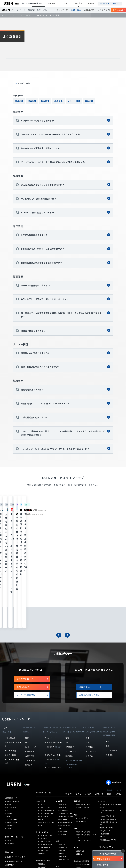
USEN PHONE (63, 785)
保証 (75, 730)
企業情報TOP (11, 713)
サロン (78, 709)
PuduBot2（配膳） (44, 802)
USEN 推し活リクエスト (108, 755)
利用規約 (29, 680)
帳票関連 (59, 101)
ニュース (71, 3)
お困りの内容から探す (89, 610)
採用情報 (8, 744)
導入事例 (81, 3)
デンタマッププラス (106, 765)
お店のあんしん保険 (83, 747)
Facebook (114, 697)
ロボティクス (40, 796)
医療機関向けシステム (107, 777)
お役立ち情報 (10, 670)
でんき (76, 763)
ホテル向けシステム (106, 793)
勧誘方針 (73, 857)
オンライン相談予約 (26, 610)
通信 (58, 756)
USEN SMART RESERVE (46, 822)
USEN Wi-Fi (62, 772)
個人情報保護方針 (21, 857)
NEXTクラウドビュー (66, 799)
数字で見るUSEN (11, 735)
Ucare (78, 795)
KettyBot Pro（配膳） (46, 799)
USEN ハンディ (51, 653)
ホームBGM (62, 749)
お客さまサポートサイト (90, 602)
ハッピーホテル (105, 799)
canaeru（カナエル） (84, 723)
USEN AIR (62, 765)
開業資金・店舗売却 (83, 780)
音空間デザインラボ (106, 743)
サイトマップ (30, 861)
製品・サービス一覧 (14, 752)
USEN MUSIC (63, 720)
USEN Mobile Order (54, 657)
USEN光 (61, 768)
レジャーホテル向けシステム (110, 796)
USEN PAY (41, 779)
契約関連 (89, 101)
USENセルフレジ (44, 723)
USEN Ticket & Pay (53, 683)
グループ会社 (10, 741)
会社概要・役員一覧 (12, 716)
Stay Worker (81, 798)
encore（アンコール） (108, 731)
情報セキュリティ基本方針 (86, 857)
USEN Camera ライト (66, 802)
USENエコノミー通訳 (83, 807)
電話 (58, 782)
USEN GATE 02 (63, 774)
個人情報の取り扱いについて (38, 857)
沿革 (7, 726)
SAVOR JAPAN (43, 828)
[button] (59, 550)
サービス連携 (10, 666)
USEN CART (80, 783)
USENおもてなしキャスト (85, 810)
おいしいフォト (105, 746)
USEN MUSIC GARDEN (108, 734)
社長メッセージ (10, 722)
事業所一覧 (9, 729)
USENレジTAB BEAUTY (46, 726)
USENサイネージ (64, 811)
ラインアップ (66, 10)
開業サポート (79, 716)
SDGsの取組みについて (55, 861)
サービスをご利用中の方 (13, 676)
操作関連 (45, 101)
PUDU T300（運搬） (45, 808)
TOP (5, 643)
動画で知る (30, 666)
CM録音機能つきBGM (66, 731)
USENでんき (80, 766)
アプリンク (42, 831)
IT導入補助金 (10, 653)
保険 (75, 743)
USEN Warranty (82, 736)
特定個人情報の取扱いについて (59, 857)
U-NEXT (102, 752)
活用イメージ (31, 662)
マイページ (13, 778)
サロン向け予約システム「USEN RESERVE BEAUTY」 (46, 836)
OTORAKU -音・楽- (65, 728)
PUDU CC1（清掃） (45, 811)
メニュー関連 (74, 101)
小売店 (88, 709)
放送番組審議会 (41, 861)
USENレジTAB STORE (45, 729)
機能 (27, 657)
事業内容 (8, 720)
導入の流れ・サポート (13, 659)
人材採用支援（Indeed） (85, 819)
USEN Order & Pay (45, 763)
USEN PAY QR (43, 789)
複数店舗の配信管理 (65, 737)
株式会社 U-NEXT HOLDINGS (17, 808)
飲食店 (69, 709)
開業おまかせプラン (83, 720)
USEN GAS (80, 769)
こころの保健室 (81, 801)
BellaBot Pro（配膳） (46, 805)
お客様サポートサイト (15, 772)
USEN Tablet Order (54, 670)
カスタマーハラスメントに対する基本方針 (78, 861)
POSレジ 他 (40, 716)
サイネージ (60, 808)
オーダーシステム (42, 747)
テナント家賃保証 (82, 733)
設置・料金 (79, 10)
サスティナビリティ (12, 738)
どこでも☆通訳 (81, 804)
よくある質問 (104, 10)
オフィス (99, 709)
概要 (27, 653)
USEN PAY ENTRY (44, 785)
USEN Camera (63, 796)
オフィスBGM (63, 746)
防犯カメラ (60, 792)
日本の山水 (80, 792)
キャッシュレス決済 (43, 776)
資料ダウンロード (25, 594)
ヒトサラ (41, 825)
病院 (109, 709)
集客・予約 (40, 818)
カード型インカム (82, 786)
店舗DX (8, 731)
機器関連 (32, 101)
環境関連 (19, 101)
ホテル (118, 709)
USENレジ (41, 720)
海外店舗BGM (63, 734)
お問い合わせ (118, 10)
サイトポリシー (19, 861)
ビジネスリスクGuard (83, 755)
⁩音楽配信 (59, 716)
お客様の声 (91, 10)
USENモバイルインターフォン (86, 827)
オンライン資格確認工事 (108, 768)
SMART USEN (104, 749)
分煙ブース (80, 789)
